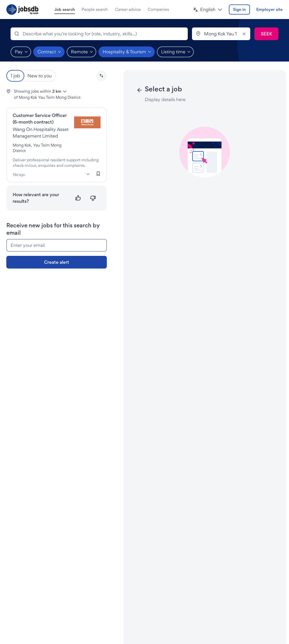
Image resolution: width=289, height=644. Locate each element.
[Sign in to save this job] (98, 174)
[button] (208, 10)
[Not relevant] (93, 198)
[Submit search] (266, 34)
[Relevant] (78, 198)
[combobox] (99, 34)
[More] (88, 174)
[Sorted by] (102, 76)
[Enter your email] (57, 245)
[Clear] (244, 34)
